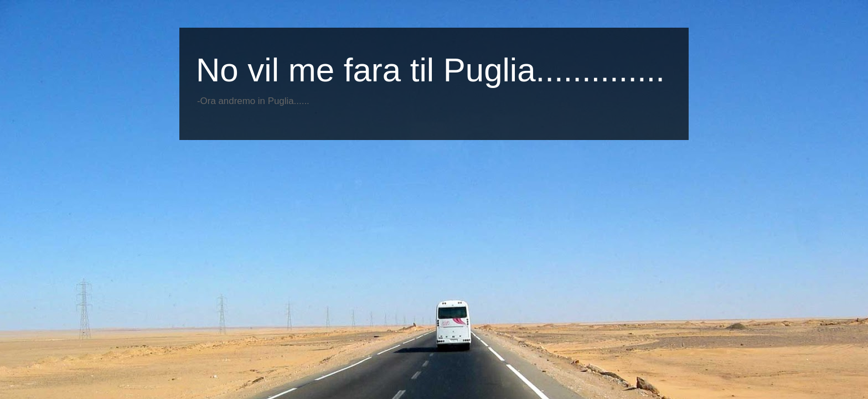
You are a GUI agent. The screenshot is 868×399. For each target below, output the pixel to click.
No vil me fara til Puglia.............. (430, 70)
